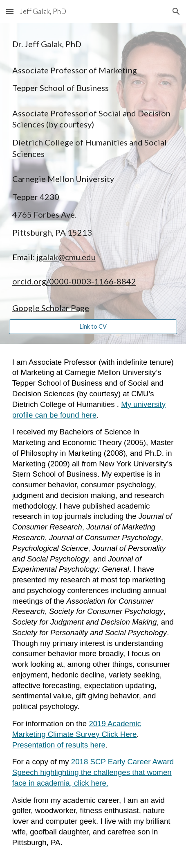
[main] (93, 176)
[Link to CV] (93, 327)
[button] (10, 11)
